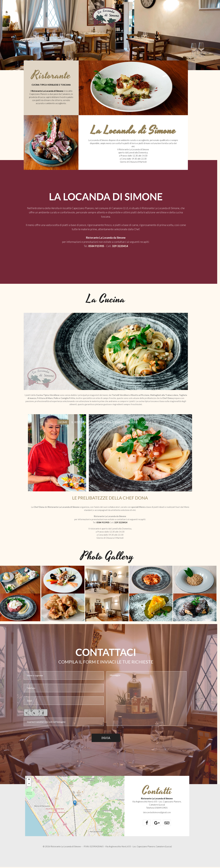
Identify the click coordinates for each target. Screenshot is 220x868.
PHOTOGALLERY (126, 427)
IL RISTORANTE (82, 427)
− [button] (29, 785)
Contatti (149, 427)
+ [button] (29, 781)
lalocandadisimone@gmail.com (157, 813)
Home (63, 427)
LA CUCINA (104, 427)
